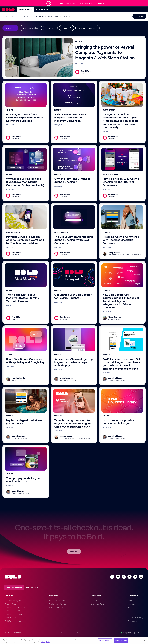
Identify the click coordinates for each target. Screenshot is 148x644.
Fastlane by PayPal (13, 601)
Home (5, 16)
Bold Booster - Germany (15, 607)
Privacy (64, 633)
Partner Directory (57, 607)
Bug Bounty (133, 621)
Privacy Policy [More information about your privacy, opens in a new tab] (45, 642)
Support (78, 16)
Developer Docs (97, 604)
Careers (131, 611)
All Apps (43, 16)
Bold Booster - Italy (13, 618)
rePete (13, 16)
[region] (74, 640)
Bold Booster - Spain (14, 621)
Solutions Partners (57, 601)
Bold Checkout (42, 9)
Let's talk (139, 16)
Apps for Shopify (26, 9)
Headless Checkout (14, 587)
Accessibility (82, 633)
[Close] (145, 640)
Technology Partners (58, 604)
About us (132, 601)
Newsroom (133, 604)
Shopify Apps (11, 604)
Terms (72, 633)
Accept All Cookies (121, 641)
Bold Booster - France (14, 614)
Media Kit (132, 607)
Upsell (34, 16)
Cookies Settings (105, 641)
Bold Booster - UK (12, 611)
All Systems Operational (132, 633)
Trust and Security (135, 618)
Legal (130, 614)
